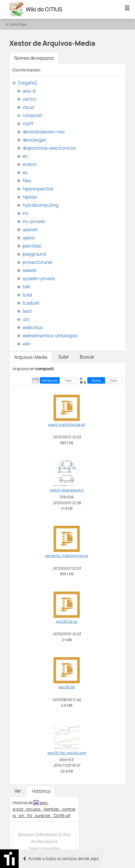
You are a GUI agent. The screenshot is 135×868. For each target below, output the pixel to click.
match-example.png (67, 490)
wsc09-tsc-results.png (67, 753)
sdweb (29, 270)
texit (27, 311)
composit (32, 115)
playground (34, 254)
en (25, 156)
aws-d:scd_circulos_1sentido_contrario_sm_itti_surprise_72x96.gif (44, 809)
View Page (18, 24)
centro (29, 99)
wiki (26, 344)
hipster (30, 197)
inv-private (34, 221)
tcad (27, 295)
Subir (64, 357)
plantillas (32, 246)
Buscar (87, 357)
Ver (18, 791)
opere (29, 238)
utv (26, 319)
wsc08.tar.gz (66, 621)
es (25, 172)
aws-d (29, 91)
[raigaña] (27, 83)
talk (26, 287)
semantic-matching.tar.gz (67, 555)
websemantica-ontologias (50, 336)
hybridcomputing (40, 205)
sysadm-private (39, 278)
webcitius (33, 327)
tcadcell (31, 303)
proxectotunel (37, 262)
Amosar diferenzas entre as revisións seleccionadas (44, 841)
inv (25, 213)
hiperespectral (38, 189)
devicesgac (34, 140)
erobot (30, 164)
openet (30, 230)
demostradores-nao (43, 132)
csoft (28, 124)
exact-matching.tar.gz (66, 424)
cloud (28, 107)
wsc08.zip (67, 687)
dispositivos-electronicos (49, 148)
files (27, 181)
